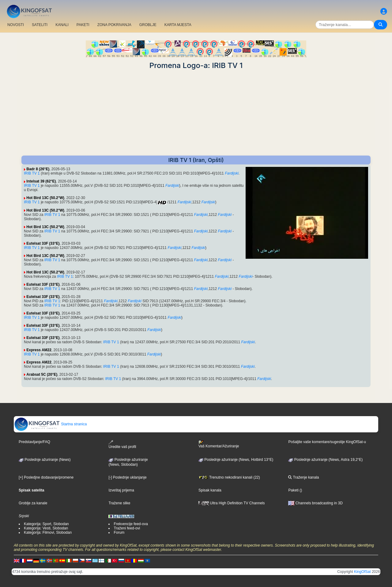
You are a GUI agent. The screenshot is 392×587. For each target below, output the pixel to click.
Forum (119, 532)
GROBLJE (148, 25)
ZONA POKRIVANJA (114, 25)
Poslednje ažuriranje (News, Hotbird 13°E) (236, 460)
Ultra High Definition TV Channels (232, 503)
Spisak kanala (210, 490)
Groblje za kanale (33, 503)
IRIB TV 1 (32, 173)
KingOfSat (362, 572)
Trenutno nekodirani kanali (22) (229, 477)
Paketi (293, 490)
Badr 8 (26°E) (38, 169)
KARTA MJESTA (178, 25)
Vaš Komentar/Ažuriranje (219, 444)
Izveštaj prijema (121, 490)
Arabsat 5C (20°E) (42, 374)
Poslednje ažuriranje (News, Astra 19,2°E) (325, 460)
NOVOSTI (16, 25)
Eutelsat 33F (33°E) (43, 243)
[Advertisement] (196, 113)
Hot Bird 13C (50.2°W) (45, 198)
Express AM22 (39, 350)
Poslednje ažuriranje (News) (45, 460)
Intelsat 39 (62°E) (41, 181)
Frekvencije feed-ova (131, 524)
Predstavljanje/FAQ (34, 442)
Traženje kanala (303, 477)
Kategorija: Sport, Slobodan (46, 524)
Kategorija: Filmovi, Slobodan (48, 532)
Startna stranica (50, 424)
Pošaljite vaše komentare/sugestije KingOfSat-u (327, 442)
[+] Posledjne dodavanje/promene (46, 477)
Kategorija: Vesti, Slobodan (46, 528)
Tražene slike (119, 503)
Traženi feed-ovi (127, 528)
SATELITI (40, 25)
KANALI (62, 25)
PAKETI (83, 25)
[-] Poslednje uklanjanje (127, 477)
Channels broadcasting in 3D (315, 503)
